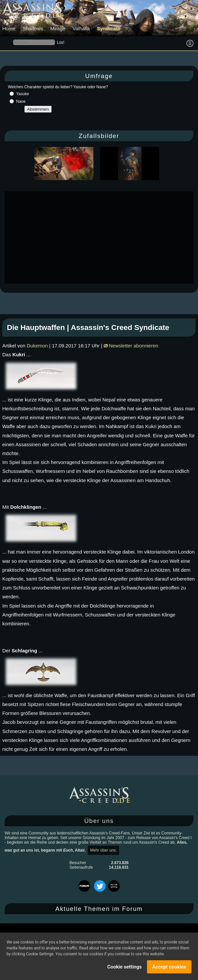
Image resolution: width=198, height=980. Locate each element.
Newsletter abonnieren (131, 346)
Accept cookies (169, 967)
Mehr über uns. (103, 850)
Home (9, 28)
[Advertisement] (101, 237)
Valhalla (81, 28)
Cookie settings (124, 967)
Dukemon (37, 346)
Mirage (58, 28)
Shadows (33, 28)
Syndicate (109, 28)
